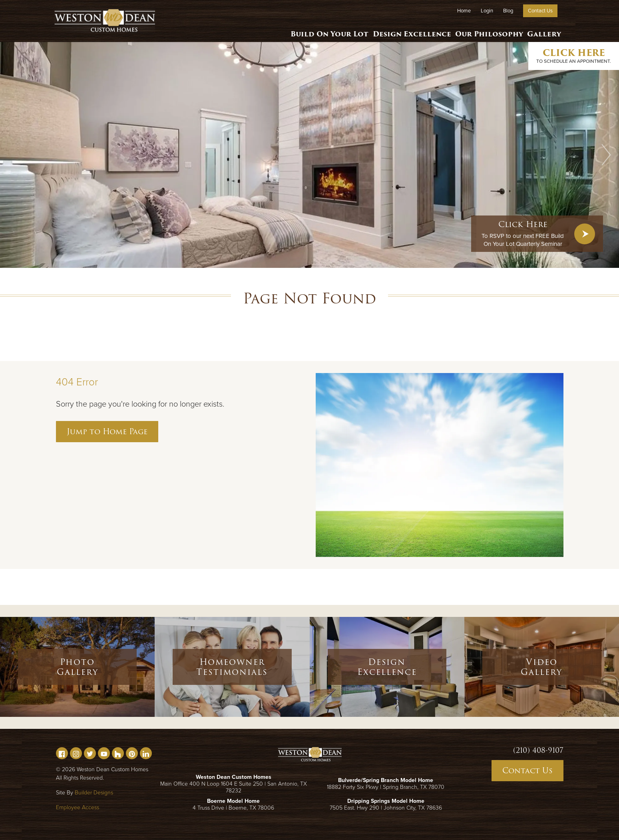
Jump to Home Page (107, 431)
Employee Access (78, 807)
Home (464, 11)
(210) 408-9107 (538, 750)
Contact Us (540, 11)
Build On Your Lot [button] (322, 30)
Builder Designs (94, 793)
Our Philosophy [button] (485, 30)
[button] (606, 155)
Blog (508, 11)
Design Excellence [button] (406, 30)
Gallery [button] (543, 30)
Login (487, 11)
